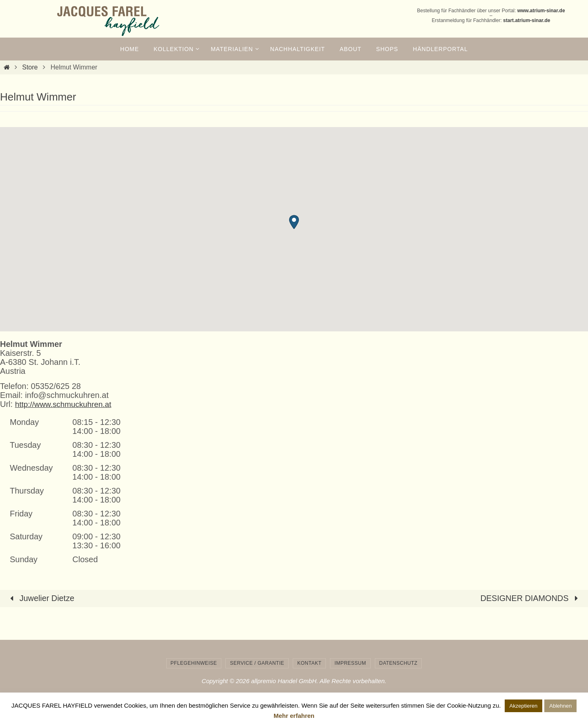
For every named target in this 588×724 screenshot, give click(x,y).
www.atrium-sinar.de (541, 11)
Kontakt (309, 663)
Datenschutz (399, 663)
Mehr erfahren (294, 716)
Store (30, 67)
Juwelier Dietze (40, 598)
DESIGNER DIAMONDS (531, 598)
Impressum (350, 663)
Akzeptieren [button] (524, 706)
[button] (294, 222)
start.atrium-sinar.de (527, 20)
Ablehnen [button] (560, 706)
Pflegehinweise (194, 663)
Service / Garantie (257, 663)
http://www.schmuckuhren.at (66, 404)
